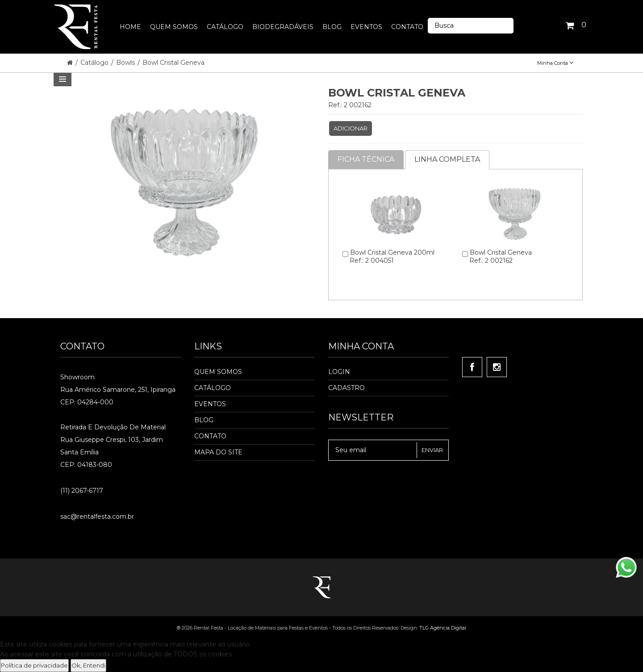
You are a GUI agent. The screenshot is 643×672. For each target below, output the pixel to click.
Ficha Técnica (366, 159)
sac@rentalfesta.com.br (97, 517)
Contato (210, 436)
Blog (204, 420)
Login (339, 372)
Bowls (126, 63)
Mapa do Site (218, 452)
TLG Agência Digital (443, 628)
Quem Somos (218, 372)
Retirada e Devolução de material (113, 427)
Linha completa (447, 159)
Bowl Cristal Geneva (173, 63)
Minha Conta (555, 63)
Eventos (210, 404)
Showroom (77, 377)
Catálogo (95, 63)
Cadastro (347, 388)
